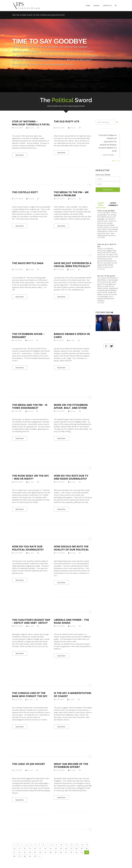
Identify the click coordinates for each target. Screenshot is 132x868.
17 (20, 848)
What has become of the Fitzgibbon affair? (71, 765)
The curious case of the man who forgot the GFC (30, 694)
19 (30, 848)
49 (30, 856)
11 (66, 845)
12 (71, 845)
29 (81, 848)
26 (66, 848)
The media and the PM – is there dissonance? (30, 406)
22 (45, 848)
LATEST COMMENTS (113, 204)
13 (77, 845)
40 (61, 852)
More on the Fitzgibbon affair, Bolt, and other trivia (71, 408)
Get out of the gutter (106, 276)
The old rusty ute (67, 121)
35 (35, 852)
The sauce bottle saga (28, 263)
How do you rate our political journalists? (28, 548)
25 (61, 848)
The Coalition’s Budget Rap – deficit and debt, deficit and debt (31, 623)
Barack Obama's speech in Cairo (72, 335)
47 (20, 856)
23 (51, 848)
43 (76, 852)
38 (51, 852)
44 (81, 852)
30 (87, 848)
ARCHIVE (96, 6)
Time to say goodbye (106, 211)
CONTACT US (107, 6)
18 (25, 848)
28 (76, 848)
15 (87, 845)
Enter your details (103, 175)
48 (25, 856)
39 (56, 852)
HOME (88, 6)
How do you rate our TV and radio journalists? (71, 477)
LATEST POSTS (101, 204)
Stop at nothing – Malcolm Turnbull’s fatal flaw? (31, 124)
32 (20, 852)
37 (45, 852)
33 (25, 852)
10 (61, 845)
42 (71, 852)
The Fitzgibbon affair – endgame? (28, 335)
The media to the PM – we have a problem (71, 194)
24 (56, 848)
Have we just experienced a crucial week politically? (73, 265)
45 (87, 852)
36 (40, 852)
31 (14, 852)
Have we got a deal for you (107, 245)
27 (71, 848)
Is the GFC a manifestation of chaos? (72, 694)
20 (35, 848)
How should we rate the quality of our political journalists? (71, 549)
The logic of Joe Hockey (29, 764)
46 (14, 856)
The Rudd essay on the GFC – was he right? (31, 477)
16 (14, 848)
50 (35, 856)
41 (66, 852)
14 (82, 845)
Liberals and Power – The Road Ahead (71, 621)
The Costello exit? (25, 192)
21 (40, 848)
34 (30, 852)
